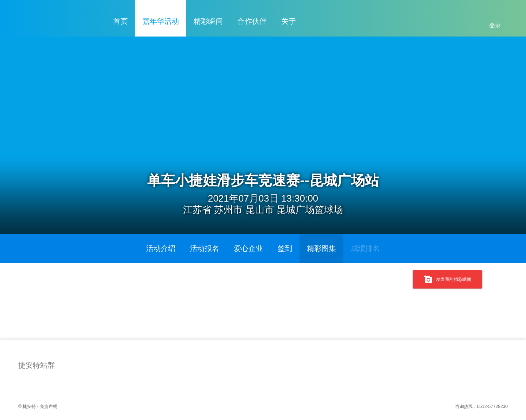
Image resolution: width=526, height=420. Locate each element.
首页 (121, 21)
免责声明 (49, 406)
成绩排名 (365, 248)
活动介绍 (161, 248)
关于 (289, 21)
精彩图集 (321, 248)
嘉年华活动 (161, 21)
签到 (285, 248)
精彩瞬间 (208, 21)
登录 (495, 25)
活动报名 (205, 248)
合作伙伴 (252, 21)
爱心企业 (248, 248)
